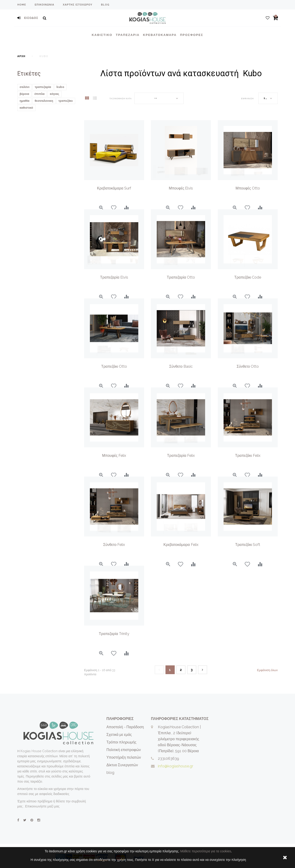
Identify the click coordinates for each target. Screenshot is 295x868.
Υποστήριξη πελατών (124, 757)
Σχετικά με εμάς (119, 735)
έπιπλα (39, 94)
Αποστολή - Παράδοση (125, 727)
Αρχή (21, 56)
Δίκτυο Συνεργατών (122, 765)
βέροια (24, 94)
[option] (181, 150)
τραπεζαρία (43, 87)
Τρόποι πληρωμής (121, 742)
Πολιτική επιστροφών (124, 750)
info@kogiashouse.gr (176, 766)
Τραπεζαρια (128, 35)
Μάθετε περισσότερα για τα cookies (206, 851)
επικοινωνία (44, 5)
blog (105, 5)
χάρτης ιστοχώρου (78, 5)
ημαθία (25, 101)
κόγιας (54, 94)
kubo (60, 87)
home (22, 5)
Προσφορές (192, 35)
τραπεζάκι (66, 101)
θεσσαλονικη (44, 101)
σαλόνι (25, 87)
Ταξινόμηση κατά (121, 99)
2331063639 (168, 759)
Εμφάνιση (247, 99)
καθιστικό (26, 108)
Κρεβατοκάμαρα (160, 35)
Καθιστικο (102, 35)
